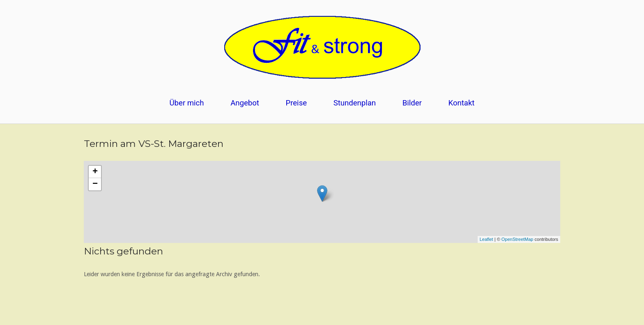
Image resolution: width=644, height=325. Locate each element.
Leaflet (486, 239)
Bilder (412, 103)
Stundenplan (355, 103)
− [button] (95, 184)
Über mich (187, 103)
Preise (296, 103)
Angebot (245, 103)
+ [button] (95, 172)
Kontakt (462, 103)
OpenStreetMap (517, 239)
